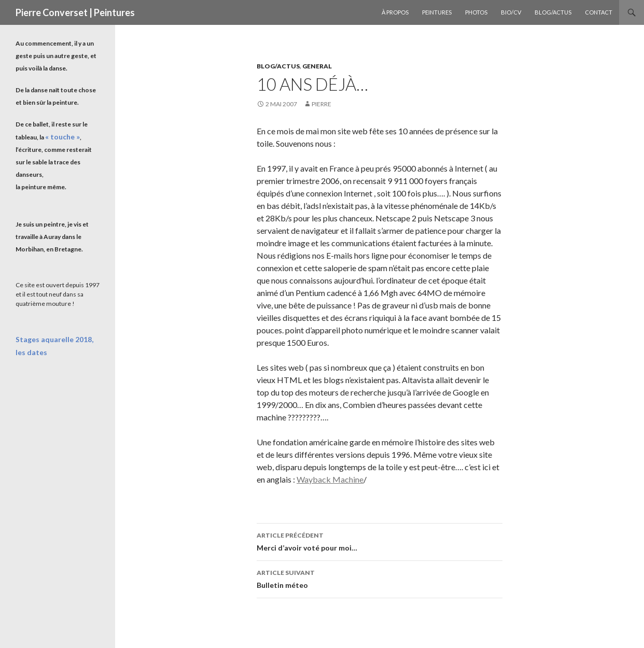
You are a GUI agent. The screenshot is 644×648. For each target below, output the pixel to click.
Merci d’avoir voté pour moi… (380, 541)
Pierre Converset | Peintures (75, 12)
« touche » (59, 137)
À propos (395, 12)
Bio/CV (511, 12)
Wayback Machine (330, 479)
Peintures (437, 12)
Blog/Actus (553, 12)
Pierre (321, 104)
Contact (599, 12)
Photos (476, 12)
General (317, 66)
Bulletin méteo (380, 578)
